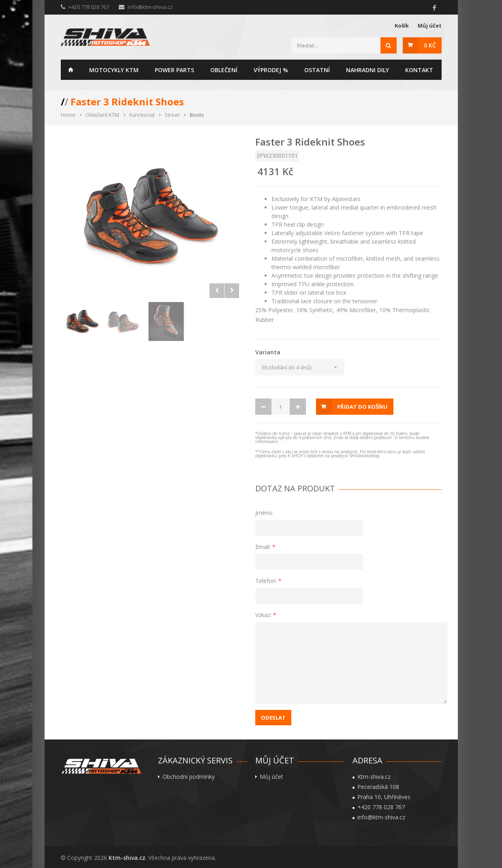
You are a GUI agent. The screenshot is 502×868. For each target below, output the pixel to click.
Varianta (268, 352)
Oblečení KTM (102, 115)
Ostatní (317, 70)
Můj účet (430, 26)
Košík (402, 26)
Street (172, 115)
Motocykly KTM (114, 70)
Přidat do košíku (362, 407)
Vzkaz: (266, 615)
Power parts (174, 70)
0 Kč (430, 45)
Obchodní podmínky (189, 777)
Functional (142, 115)
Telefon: (268, 581)
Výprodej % (271, 70)
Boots (197, 115)
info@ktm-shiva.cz (150, 7)
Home (71, 70)
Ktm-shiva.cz (127, 858)
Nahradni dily (367, 70)
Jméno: (264, 513)
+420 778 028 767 (381, 807)
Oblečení (224, 70)
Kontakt (419, 70)
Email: (265, 547)
